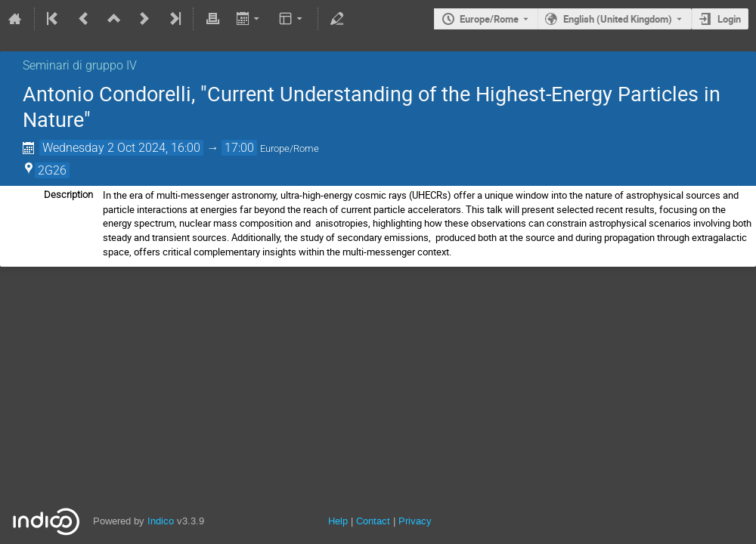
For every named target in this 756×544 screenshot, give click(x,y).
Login (729, 19)
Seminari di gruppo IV (80, 65)
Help (338, 521)
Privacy (415, 521)
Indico (161, 521)
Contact (373, 521)
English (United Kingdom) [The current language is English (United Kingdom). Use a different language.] (618, 19)
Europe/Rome (489, 19)
